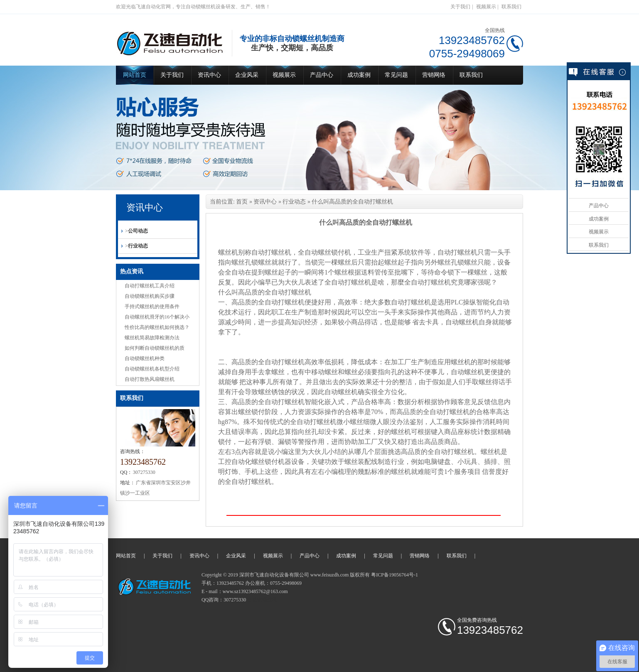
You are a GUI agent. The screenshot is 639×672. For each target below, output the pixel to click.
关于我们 (460, 7)
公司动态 (138, 231)
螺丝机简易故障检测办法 (152, 338)
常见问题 (396, 75)
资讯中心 (209, 75)
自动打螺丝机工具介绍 (150, 286)
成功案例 (359, 75)
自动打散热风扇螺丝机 (150, 379)
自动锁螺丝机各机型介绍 (152, 369)
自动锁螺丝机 (262, 600)
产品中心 (322, 75)
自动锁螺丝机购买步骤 (150, 296)
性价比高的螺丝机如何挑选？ (157, 327)
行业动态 (138, 246)
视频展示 (486, 7)
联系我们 (511, 7)
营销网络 (434, 75)
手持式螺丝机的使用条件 (152, 307)
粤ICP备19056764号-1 (394, 575)
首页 (242, 202)
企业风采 (247, 75)
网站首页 (135, 75)
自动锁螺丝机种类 (145, 358)
